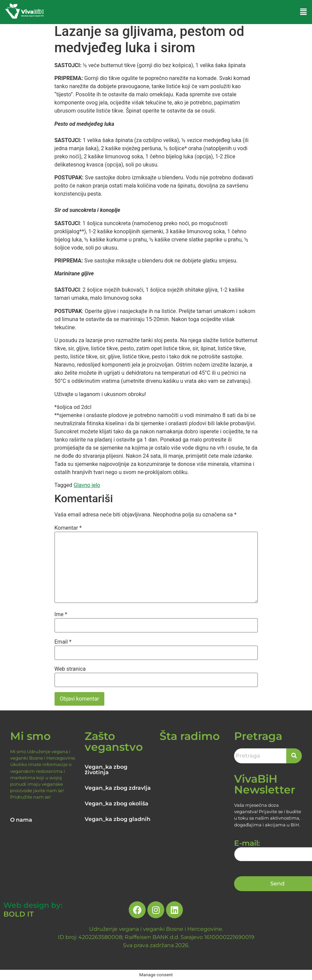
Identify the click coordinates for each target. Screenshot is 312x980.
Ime (61, 614)
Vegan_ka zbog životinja (106, 770)
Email (63, 642)
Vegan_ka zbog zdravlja (118, 788)
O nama (21, 820)
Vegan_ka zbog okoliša (117, 803)
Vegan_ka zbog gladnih (118, 819)
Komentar (68, 528)
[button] (304, 12)
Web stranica (70, 669)
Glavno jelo (87, 485)
